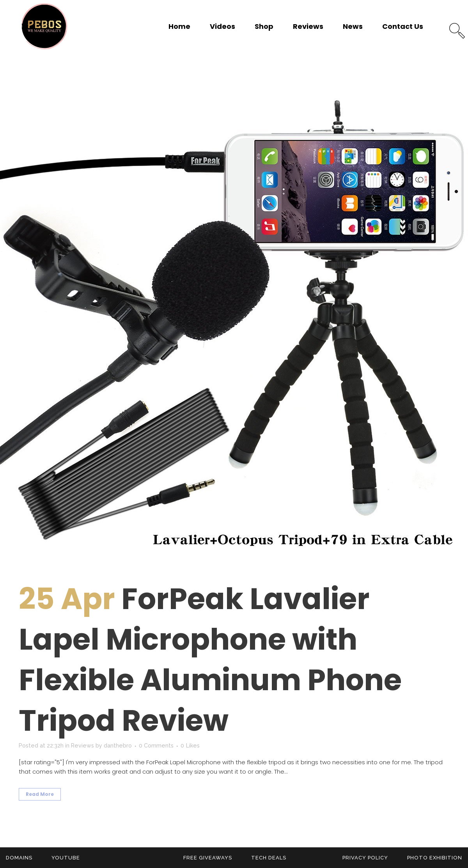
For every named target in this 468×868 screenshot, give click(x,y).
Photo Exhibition (435, 858)
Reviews (84, 746)
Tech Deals (269, 858)
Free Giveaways (208, 858)
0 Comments (159, 746)
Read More (40, 794)
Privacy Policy (365, 858)
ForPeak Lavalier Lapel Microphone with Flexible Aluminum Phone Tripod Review (210, 660)
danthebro (120, 746)
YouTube (66, 858)
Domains (19, 858)
